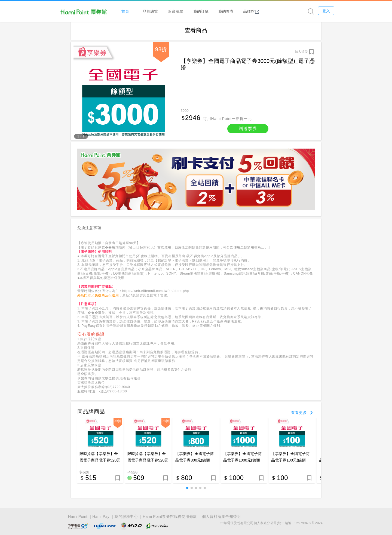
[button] (187, 489)
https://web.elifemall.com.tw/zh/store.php (156, 292)
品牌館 (268, 11)
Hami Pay (101, 517)
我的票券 (242, 11)
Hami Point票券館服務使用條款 (170, 517)
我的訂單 (217, 11)
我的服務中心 (126, 517)
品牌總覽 (167, 11)
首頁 (142, 11)
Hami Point (78, 517)
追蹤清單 (192, 11)
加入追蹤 (301, 53)
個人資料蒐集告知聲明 (221, 517)
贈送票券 (248, 130)
